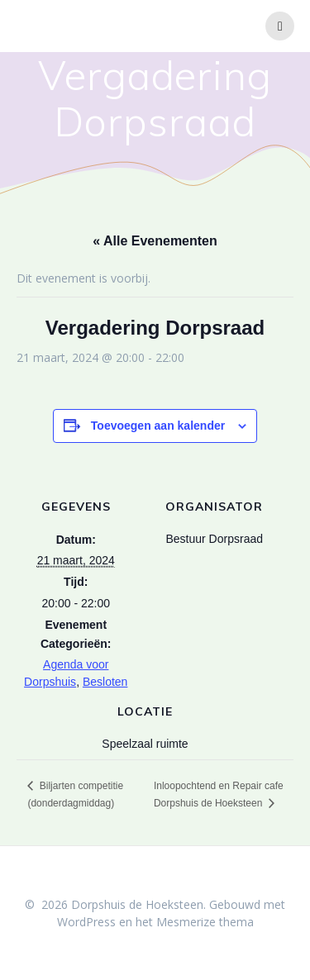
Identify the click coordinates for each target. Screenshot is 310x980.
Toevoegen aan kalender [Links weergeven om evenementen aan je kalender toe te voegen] (158, 426)
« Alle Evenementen (155, 241)
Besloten (105, 682)
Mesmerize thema (205, 922)
